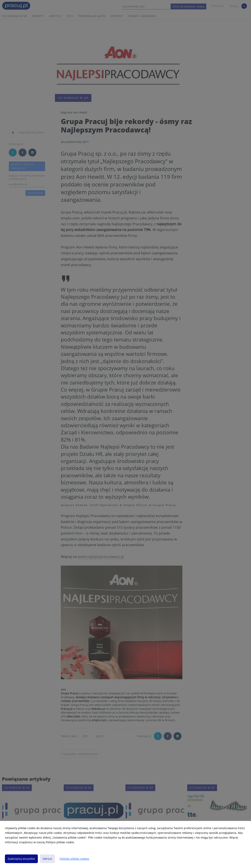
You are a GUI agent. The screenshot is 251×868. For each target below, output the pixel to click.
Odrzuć (47, 859)
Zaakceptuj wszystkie (21, 859)
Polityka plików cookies (74, 859)
